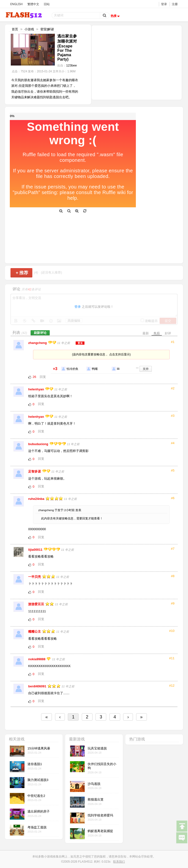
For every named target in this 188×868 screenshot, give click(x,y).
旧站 (47, 4)
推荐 (22, 273)
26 (34, 377)
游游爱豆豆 (37, 604)
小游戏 (29, 29)
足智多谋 (35, 471)
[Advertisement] (137, 62)
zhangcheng (38, 343)
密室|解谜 (47, 29)
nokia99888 (37, 659)
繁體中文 (33, 4)
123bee (71, 65)
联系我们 (119, 862)
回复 (43, 377)
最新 (146, 333)
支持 (146, 369)
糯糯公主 (35, 632)
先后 (157, 333)
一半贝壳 (35, 577)
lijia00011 (36, 550)
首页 (15, 29)
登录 (164, 4)
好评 (168, 333)
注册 (175, 4)
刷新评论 (40, 333)
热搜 (116, 16)
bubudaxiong (39, 444)
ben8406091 (38, 686)
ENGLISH (16, 4)
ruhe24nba (37, 499)
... (137, 367)
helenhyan (36, 389)
